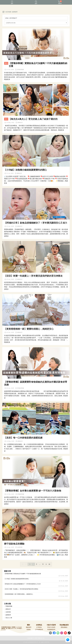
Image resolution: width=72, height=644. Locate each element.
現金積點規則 (64, 625)
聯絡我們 (29, 627)
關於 (29, 625)
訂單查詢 (39, 627)
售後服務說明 (51, 629)
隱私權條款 (64, 627)
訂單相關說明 (39, 629)
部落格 (29, 629)
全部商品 (39, 625)
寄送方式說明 (51, 627)
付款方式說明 (51, 625)
